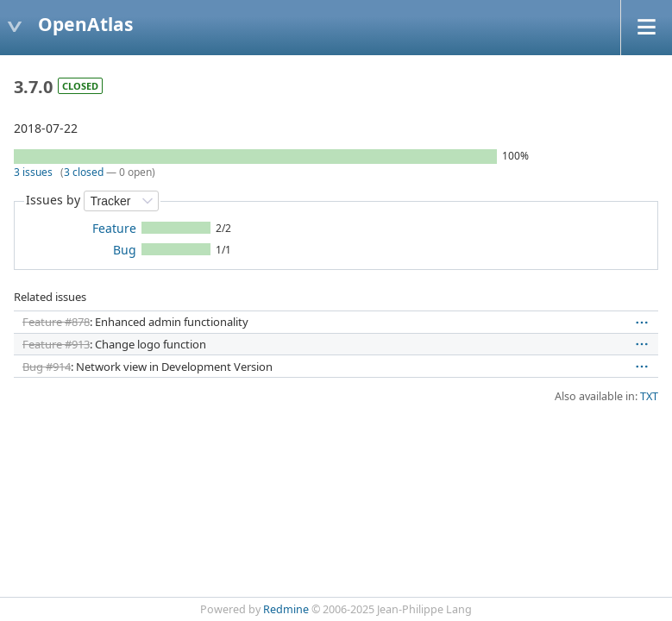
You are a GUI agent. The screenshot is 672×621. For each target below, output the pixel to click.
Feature (114, 228)
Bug (125, 250)
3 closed (84, 172)
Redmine (286, 609)
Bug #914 (47, 367)
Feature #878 (56, 322)
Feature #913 (56, 344)
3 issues (33, 172)
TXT (649, 396)
